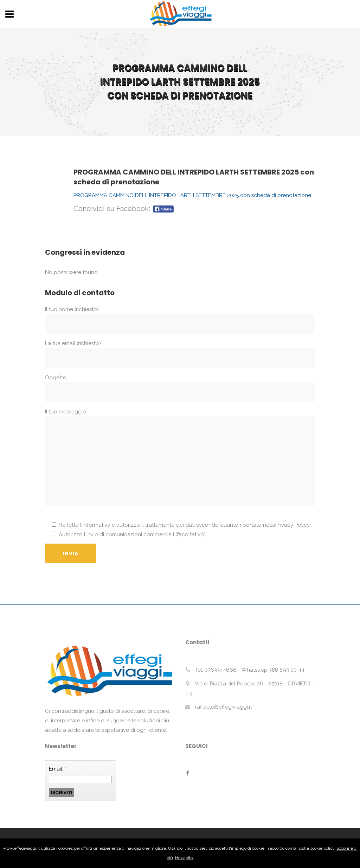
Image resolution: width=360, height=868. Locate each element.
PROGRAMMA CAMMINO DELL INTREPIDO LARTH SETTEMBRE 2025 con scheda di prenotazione (192, 195)
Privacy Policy (292, 525)
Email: (58, 769)
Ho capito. (184, 858)
